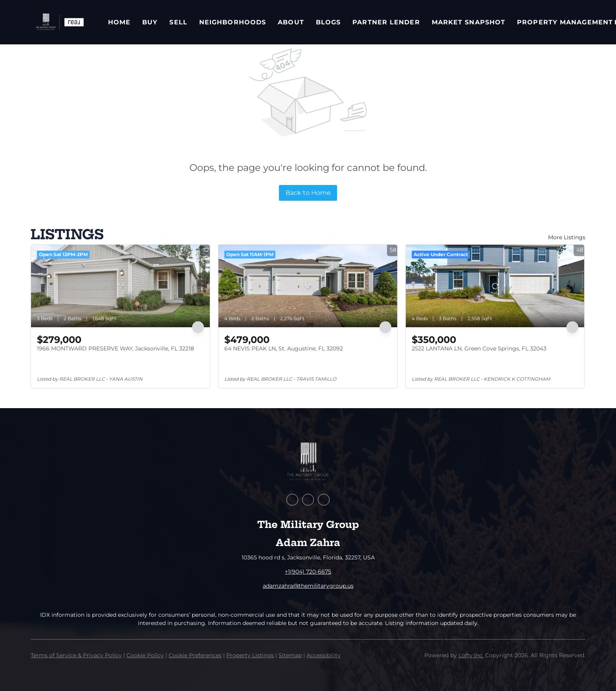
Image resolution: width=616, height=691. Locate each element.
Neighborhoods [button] (233, 22)
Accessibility (324, 655)
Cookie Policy (145, 655)
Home (119, 22)
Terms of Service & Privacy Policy (76, 655)
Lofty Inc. (471, 655)
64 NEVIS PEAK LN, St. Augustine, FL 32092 (284, 348)
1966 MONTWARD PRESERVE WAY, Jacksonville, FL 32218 (115, 348)
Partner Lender (386, 22)
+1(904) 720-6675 (308, 572)
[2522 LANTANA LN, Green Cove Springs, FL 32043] (495, 286)
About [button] (291, 22)
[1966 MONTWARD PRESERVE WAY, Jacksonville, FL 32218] (120, 286)
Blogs (328, 22)
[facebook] (292, 500)
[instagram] (324, 500)
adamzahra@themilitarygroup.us (308, 586)
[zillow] (308, 500)
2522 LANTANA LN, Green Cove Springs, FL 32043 (479, 348)
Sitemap (290, 655)
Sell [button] (178, 22)
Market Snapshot (469, 22)
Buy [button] (150, 22)
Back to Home (308, 193)
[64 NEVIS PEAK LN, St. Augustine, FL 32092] (308, 286)
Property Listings (250, 655)
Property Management (565, 22)
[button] (59, 22)
